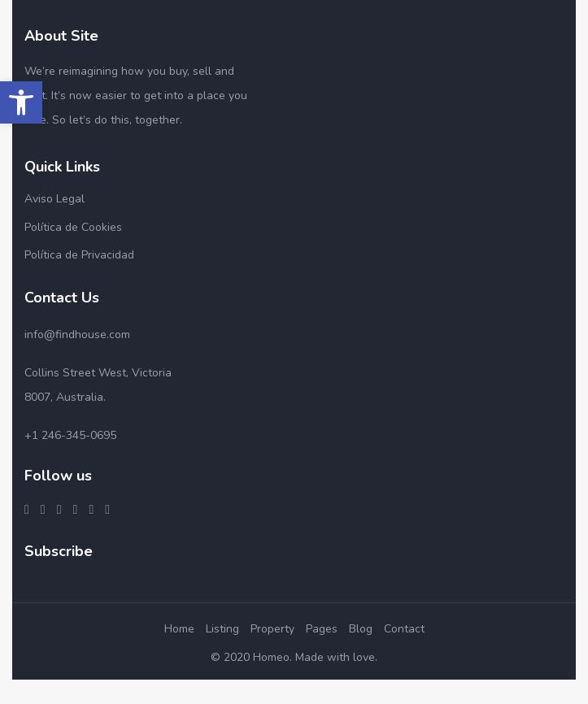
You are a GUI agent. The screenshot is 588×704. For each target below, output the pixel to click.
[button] (21, 102)
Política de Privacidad (79, 255)
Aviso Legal (54, 199)
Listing (222, 629)
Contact (404, 629)
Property (272, 629)
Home (179, 629)
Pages (322, 629)
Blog (361, 629)
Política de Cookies (73, 227)
